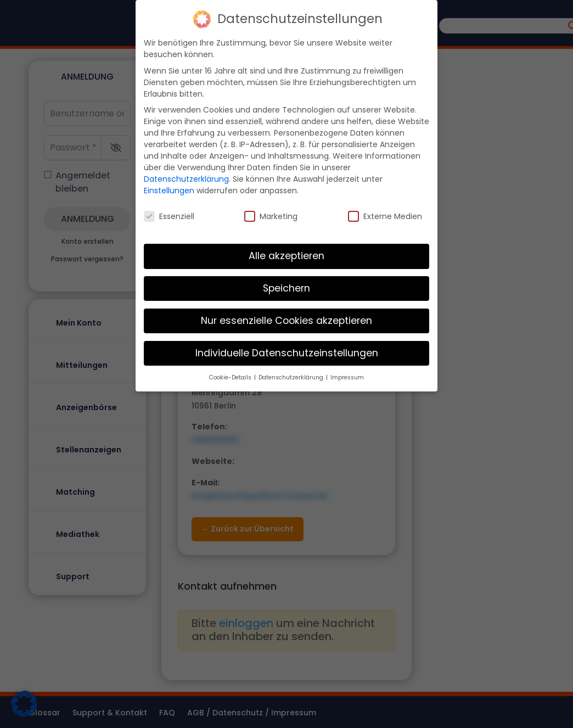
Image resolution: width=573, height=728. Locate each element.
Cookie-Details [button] (231, 377)
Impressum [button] (347, 377)
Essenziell (169, 216)
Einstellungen (169, 191)
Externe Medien (385, 216)
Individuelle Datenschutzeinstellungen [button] (287, 353)
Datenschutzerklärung (186, 179)
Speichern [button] (286, 288)
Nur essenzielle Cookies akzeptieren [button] (286, 321)
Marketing (271, 216)
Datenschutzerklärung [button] (292, 377)
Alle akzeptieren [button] (286, 256)
